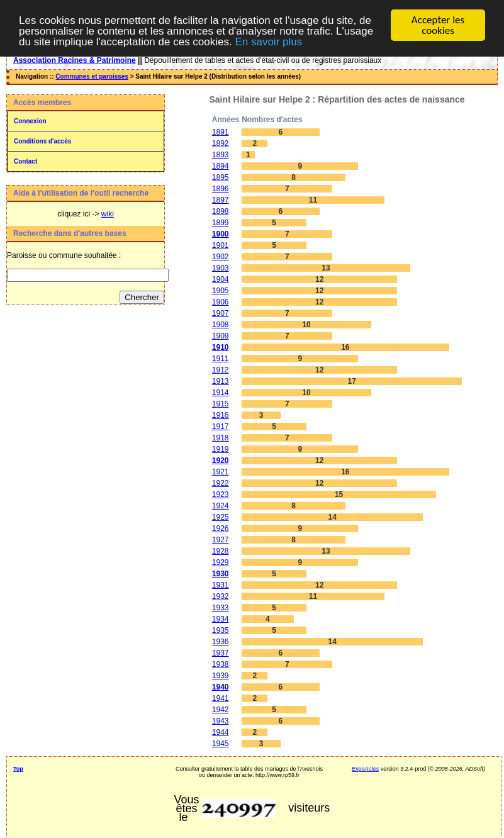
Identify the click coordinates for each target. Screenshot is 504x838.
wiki (108, 214)
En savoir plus (268, 41)
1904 (221, 279)
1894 (221, 166)
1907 (221, 313)
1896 (221, 189)
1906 (221, 302)
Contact (25, 161)
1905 (221, 291)
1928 (221, 551)
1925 (221, 517)
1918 (221, 438)
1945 (221, 744)
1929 (221, 562)
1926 (221, 528)
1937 (221, 653)
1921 (221, 472)
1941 (221, 698)
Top (18, 769)
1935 (221, 630)
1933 (221, 608)
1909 (221, 336)
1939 (221, 676)
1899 (221, 223)
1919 (221, 449)
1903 (221, 268)
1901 (221, 245)
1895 (221, 177)
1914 (221, 393)
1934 (221, 619)
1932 (221, 596)
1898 (221, 211)
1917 (221, 427)
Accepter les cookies (438, 25)
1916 (221, 415)
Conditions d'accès (42, 141)
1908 (221, 325)
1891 (221, 132)
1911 (221, 359)
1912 (221, 370)
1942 (221, 710)
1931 (221, 585)
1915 (221, 404)
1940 (221, 687)
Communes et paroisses (92, 76)
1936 (221, 642)
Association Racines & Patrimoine (75, 60)
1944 (221, 732)
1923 (221, 494)
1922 (221, 483)
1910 (221, 347)
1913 (221, 381)
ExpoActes (365, 769)
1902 (221, 257)
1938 (221, 664)
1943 (221, 721)
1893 (221, 155)
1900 (221, 234)
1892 (221, 143)
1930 (221, 574)
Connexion (30, 121)
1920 (221, 461)
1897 (221, 200)
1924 (221, 506)
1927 (221, 540)
